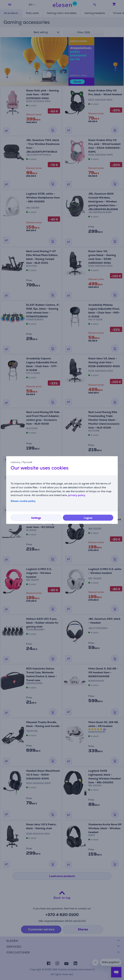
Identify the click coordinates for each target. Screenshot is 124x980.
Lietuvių (15, 462)
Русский (27, 462)
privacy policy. (77, 495)
